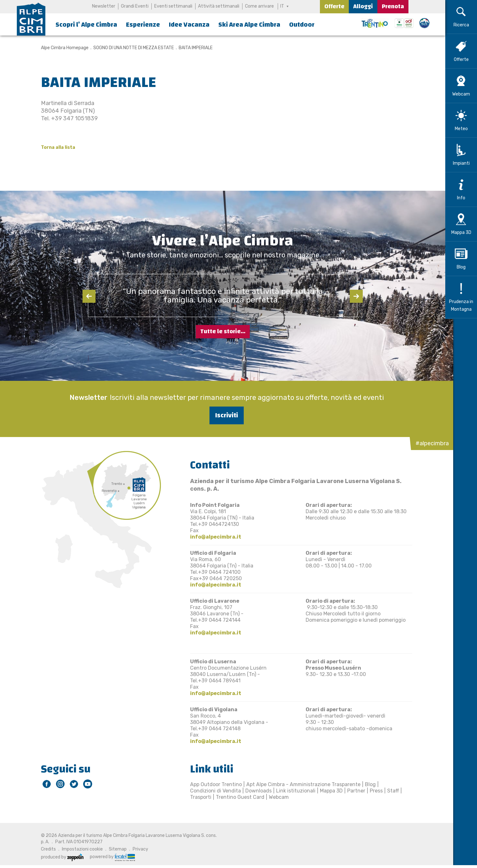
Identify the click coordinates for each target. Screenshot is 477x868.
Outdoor (302, 25)
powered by (109, 857)
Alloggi (363, 7)
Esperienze (143, 25)
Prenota (393, 7)
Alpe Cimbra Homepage (61, 48)
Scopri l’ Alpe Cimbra (86, 25)
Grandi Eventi (135, 6)
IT (282, 6)
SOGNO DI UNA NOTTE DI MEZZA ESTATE (130, 48)
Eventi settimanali (173, 6)
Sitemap (114, 849)
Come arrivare (259, 6)
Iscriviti (223, 415)
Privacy (137, 849)
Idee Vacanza (189, 25)
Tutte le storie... (223, 331)
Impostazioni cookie (79, 849)
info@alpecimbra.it (212, 537)
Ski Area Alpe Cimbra (249, 25)
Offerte (334, 7)
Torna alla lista (54, 147)
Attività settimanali (219, 6)
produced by (58, 857)
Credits (45, 849)
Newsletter (104, 6)
